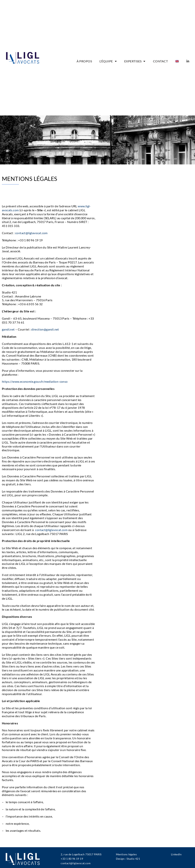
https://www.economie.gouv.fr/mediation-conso (35, 381)
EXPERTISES (135, 61)
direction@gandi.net (45, 329)
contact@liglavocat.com (31, 233)
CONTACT (160, 61)
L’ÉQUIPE (108, 61)
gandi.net (8, 329)
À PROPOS (84, 61)
